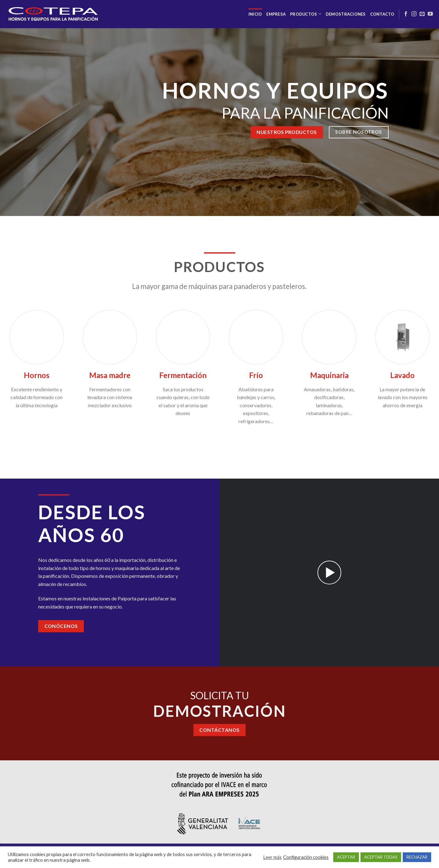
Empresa (276, 14)
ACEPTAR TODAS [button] (381, 857)
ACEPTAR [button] (346, 857)
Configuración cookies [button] (306, 857)
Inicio (255, 14)
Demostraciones (346, 14)
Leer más (272, 857)
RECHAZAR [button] (417, 857)
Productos (306, 14)
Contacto (382, 14)
